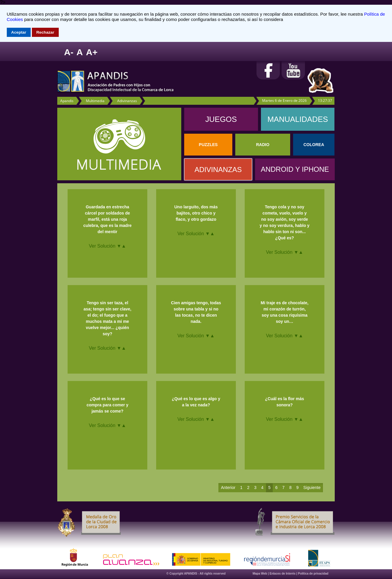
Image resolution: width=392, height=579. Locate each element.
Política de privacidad (313, 574)
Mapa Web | (261, 574)
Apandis (67, 101)
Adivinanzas (127, 101)
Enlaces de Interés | (284, 574)
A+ (92, 52)
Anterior (228, 488)
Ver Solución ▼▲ (107, 246)
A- (69, 52)
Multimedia (95, 101)
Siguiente (312, 488)
